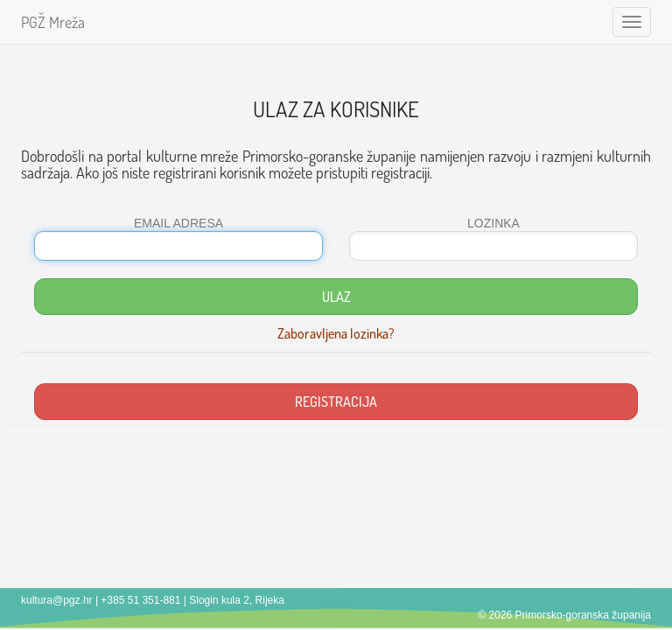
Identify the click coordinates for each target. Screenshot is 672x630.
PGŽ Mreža (53, 22)
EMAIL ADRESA (178, 224)
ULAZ (336, 297)
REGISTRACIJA (336, 402)
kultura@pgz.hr (57, 600)
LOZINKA (493, 224)
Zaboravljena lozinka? (336, 333)
